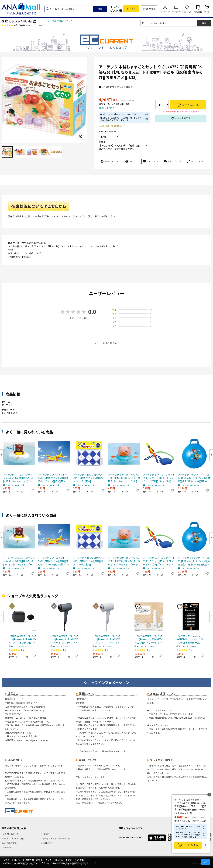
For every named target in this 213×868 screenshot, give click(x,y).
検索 (100, 9)
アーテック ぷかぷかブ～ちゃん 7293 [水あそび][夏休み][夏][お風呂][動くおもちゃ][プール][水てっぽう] (124, 478)
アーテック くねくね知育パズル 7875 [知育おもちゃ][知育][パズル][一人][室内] (89, 478)
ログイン (131, 9)
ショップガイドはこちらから (59, 21)
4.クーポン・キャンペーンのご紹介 (56, 838)
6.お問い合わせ (48, 843)
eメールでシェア (175, 161)
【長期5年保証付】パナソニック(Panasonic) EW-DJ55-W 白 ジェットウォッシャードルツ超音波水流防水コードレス (148, 639)
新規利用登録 (149, 9)
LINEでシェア (153, 161)
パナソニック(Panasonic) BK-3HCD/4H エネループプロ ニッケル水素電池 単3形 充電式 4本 (190, 639)
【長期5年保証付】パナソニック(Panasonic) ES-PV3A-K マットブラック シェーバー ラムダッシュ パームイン (23, 639)
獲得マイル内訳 (106, 108)
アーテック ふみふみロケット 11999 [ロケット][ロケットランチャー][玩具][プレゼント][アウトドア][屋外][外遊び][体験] (159, 478)
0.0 (92, 312)
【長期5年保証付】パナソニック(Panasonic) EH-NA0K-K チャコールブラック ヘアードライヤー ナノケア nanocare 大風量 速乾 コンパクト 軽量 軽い (65, 639)
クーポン (176, 12)
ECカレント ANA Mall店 (21, 21)
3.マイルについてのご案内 (13, 838)
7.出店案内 (6, 847)
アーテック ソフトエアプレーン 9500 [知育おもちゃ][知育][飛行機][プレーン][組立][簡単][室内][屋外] (54, 478)
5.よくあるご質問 (9, 843)
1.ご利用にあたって (10, 834)
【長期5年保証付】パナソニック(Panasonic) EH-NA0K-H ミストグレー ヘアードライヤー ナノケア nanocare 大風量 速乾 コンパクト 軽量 (106, 639)
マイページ (165, 12)
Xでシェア (134, 161)
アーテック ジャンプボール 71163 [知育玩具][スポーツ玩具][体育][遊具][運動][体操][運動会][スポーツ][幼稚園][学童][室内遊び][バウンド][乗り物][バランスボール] (194, 478)
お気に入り (187, 12)
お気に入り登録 (183, 118)
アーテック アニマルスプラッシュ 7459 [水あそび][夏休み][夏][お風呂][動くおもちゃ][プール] (19, 478)
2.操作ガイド (47, 834)
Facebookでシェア (113, 161)
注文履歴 (198, 12)
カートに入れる (191, 845)
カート (207, 12)
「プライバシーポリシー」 (54, 863)
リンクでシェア (197, 161)
